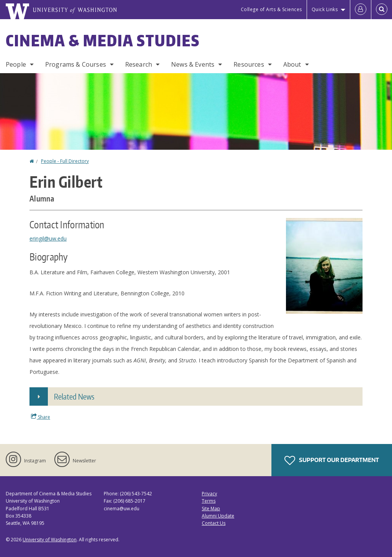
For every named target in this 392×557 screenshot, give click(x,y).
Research (139, 64)
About (292, 64)
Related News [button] (74, 396)
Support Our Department (332, 460)
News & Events (193, 64)
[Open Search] (382, 10)
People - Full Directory (65, 161)
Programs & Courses (76, 64)
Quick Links (325, 9)
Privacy (209, 494)
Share (41, 417)
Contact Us (214, 523)
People (16, 64)
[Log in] (361, 10)
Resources (249, 64)
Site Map (211, 509)
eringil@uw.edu (48, 238)
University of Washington (50, 540)
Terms (209, 501)
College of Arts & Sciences (271, 9)
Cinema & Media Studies (103, 41)
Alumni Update (218, 516)
